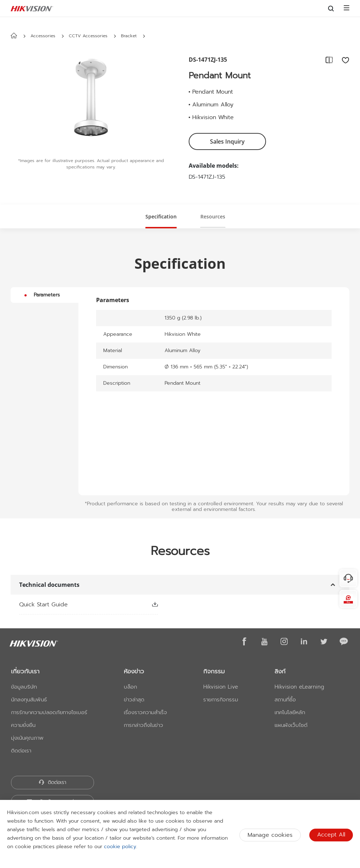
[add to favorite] (343, 60)
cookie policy (120, 847)
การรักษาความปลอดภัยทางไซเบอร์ (49, 712)
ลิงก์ (280, 671)
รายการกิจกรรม (221, 700)
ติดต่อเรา (21, 751)
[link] (77, 605)
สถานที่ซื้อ (285, 700)
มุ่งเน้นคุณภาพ (27, 738)
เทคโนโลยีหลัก (290, 712)
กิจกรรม (214, 671)
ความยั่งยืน (23, 725)
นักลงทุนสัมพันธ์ (29, 700)
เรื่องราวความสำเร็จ (145, 712)
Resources (213, 216)
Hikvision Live (221, 687)
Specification (161, 216)
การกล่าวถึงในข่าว (143, 725)
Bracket (129, 36)
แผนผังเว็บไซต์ (291, 725)
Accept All (331, 835)
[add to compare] (329, 60)
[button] (63, 36)
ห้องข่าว (134, 671)
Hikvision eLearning (299, 687)
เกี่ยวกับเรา (25, 671)
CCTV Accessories (88, 36)
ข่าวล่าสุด (134, 700)
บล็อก (130, 687)
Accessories (43, 36)
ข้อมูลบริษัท (24, 687)
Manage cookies (270, 835)
